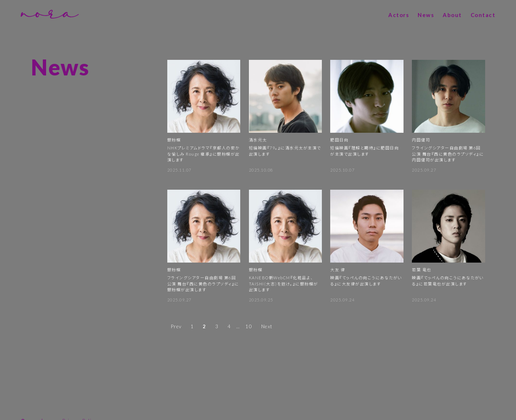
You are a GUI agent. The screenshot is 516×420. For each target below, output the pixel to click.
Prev (176, 325)
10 (249, 325)
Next (267, 325)
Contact (483, 15)
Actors (399, 15)
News (426, 15)
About (452, 15)
